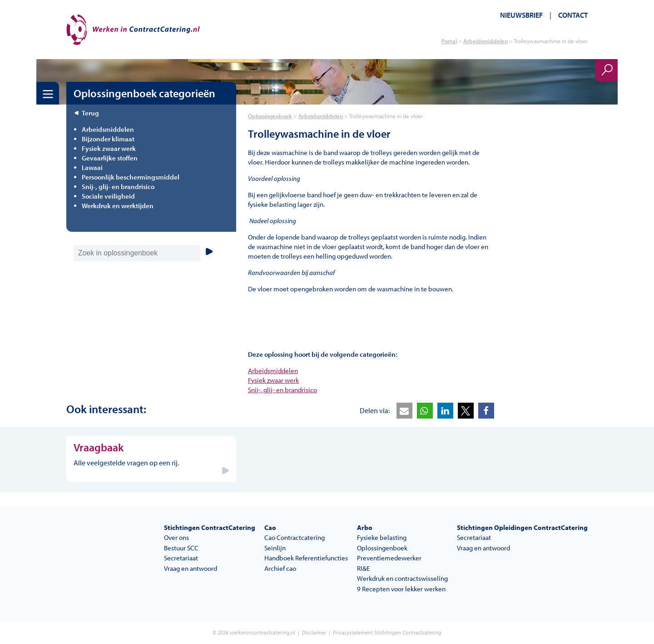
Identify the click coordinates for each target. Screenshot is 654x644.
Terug (90, 113)
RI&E (363, 568)
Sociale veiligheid (108, 196)
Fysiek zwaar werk (273, 380)
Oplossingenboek (270, 116)
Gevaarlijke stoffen (110, 158)
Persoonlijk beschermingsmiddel (131, 177)
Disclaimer (314, 632)
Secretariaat (181, 558)
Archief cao (280, 568)
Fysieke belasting (382, 537)
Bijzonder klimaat (108, 139)
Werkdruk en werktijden (118, 206)
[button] (404, 411)
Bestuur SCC (181, 548)
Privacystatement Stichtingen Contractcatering (387, 632)
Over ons (176, 537)
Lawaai (92, 167)
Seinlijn (275, 548)
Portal (449, 41)
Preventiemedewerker (389, 558)
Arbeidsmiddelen (486, 41)
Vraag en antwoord (191, 568)
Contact (573, 15)
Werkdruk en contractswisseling (402, 578)
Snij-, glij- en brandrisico (282, 390)
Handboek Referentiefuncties (306, 558)
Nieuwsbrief (521, 15)
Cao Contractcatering (295, 537)
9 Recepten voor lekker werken (401, 589)
